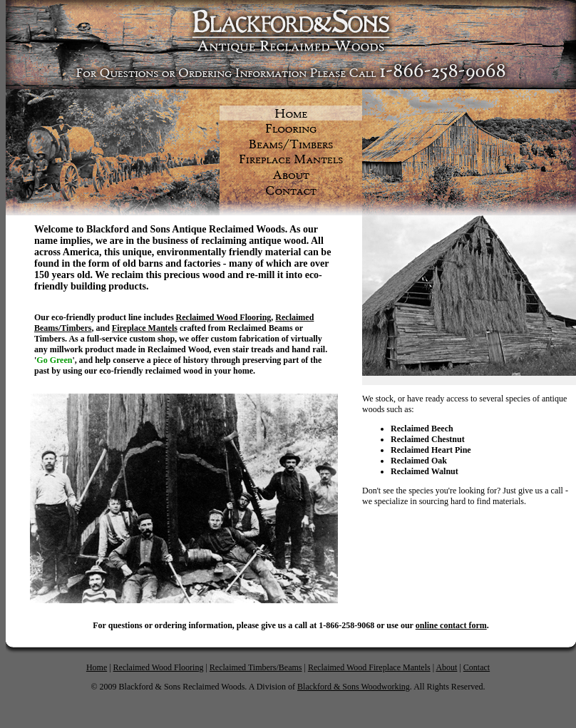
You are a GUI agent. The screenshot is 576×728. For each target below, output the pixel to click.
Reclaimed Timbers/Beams (256, 667)
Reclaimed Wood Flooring (159, 667)
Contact (477, 667)
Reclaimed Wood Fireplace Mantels (369, 667)
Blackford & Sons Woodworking (354, 687)
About (446, 667)
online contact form (451, 625)
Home (97, 667)
